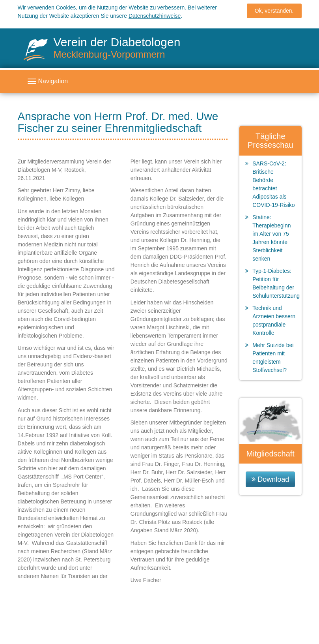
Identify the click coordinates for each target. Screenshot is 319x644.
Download (273, 479)
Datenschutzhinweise (155, 14)
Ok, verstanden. (274, 9)
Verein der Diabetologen (117, 48)
